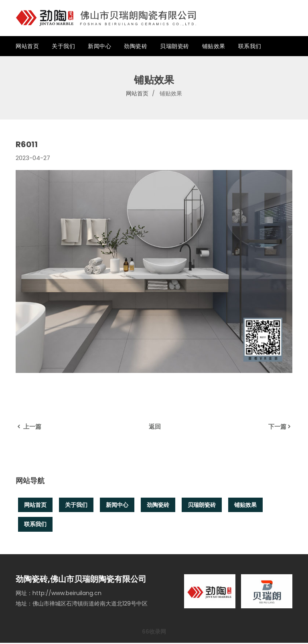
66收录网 (154, 633)
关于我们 (63, 46)
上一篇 (28, 426)
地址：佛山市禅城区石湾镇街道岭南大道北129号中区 (82, 605)
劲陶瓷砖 (136, 46)
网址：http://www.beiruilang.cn (59, 594)
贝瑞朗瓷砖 (175, 46)
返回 (155, 426)
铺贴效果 (214, 46)
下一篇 (280, 426)
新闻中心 (99, 46)
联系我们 (250, 46)
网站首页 (27, 46)
